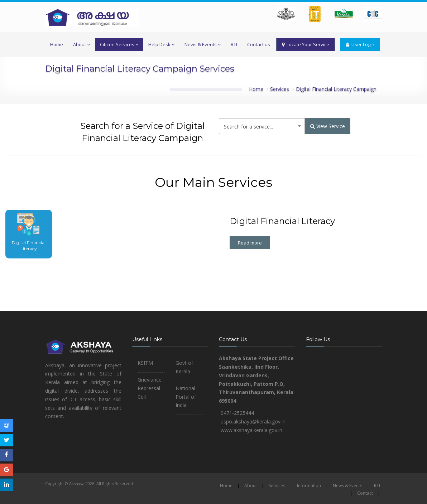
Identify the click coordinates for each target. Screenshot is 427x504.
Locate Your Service (306, 44)
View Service (328, 126)
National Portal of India (186, 397)
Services (280, 89)
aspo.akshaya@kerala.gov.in (253, 421)
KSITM (145, 363)
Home (57, 44)
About (81, 44)
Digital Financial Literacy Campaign (336, 89)
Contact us (259, 44)
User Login (360, 44)
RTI (234, 44)
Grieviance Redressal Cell (150, 388)
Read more (250, 243)
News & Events (203, 44)
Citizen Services (119, 44)
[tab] (29, 234)
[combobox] (262, 126)
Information (309, 486)
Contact (365, 493)
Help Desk (161, 44)
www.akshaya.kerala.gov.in (251, 430)
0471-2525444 (237, 413)
